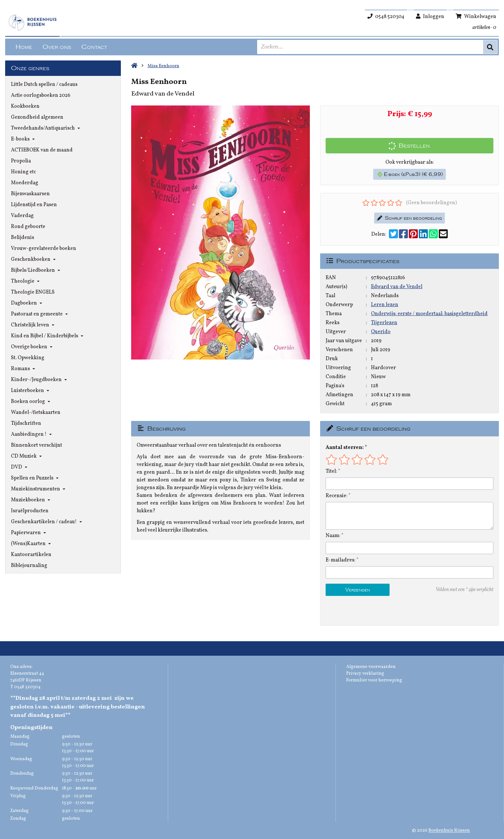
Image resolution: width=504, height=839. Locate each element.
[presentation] (367, 611)
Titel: (331, 471)
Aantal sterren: (345, 448)
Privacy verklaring (365, 674)
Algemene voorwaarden (371, 667)
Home (24, 47)
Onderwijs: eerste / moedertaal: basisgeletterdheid (429, 314)
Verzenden (358, 590)
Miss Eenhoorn (163, 66)
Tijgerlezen (384, 323)
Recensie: (337, 496)
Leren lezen (385, 305)
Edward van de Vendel (397, 287)
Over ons (57, 47)
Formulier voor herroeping (374, 680)
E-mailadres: (341, 560)
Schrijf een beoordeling (410, 218)
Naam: (333, 536)
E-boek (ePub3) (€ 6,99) (410, 174)
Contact (94, 47)
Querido (381, 332)
